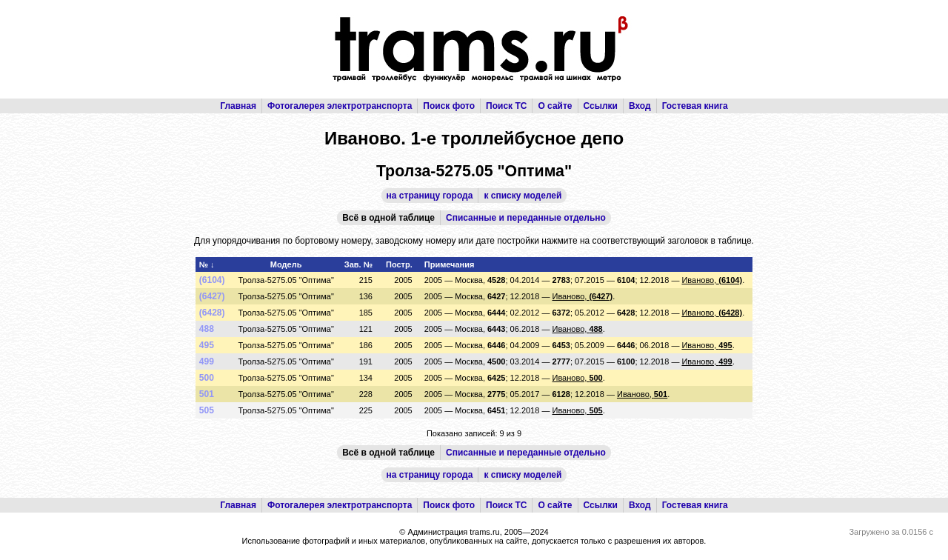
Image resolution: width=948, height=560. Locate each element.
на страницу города (430, 196)
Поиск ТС (506, 106)
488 (207, 329)
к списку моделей (523, 196)
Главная (238, 106)
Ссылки (601, 106)
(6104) (212, 280)
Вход (640, 106)
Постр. (399, 264)
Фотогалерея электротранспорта (340, 106)
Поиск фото (449, 106)
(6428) (212, 313)
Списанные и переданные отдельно (526, 218)
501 (207, 394)
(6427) (212, 296)
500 (207, 378)
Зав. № (358, 264)
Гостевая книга (695, 106)
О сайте (555, 106)
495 (207, 345)
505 (207, 410)
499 (207, 361)
